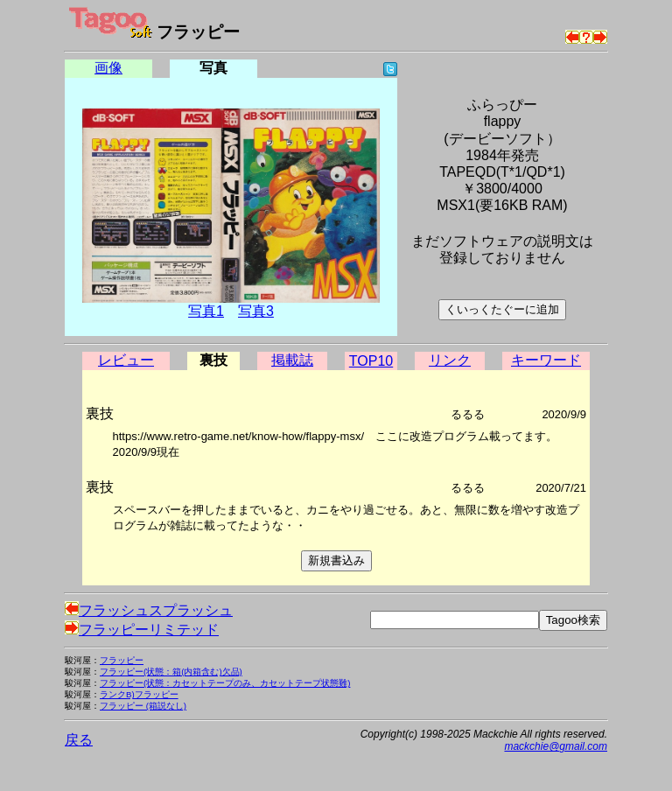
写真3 (256, 311)
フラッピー (122, 660)
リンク (450, 360)
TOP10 (371, 361)
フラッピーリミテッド (142, 630)
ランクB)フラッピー (139, 694)
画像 (108, 68)
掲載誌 (292, 360)
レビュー (126, 360)
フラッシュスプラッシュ (149, 610)
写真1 (206, 311)
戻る (79, 740)
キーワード (546, 360)
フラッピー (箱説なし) (143, 706)
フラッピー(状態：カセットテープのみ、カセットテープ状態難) (225, 683)
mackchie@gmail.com (556, 746)
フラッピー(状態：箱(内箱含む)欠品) (171, 672)
